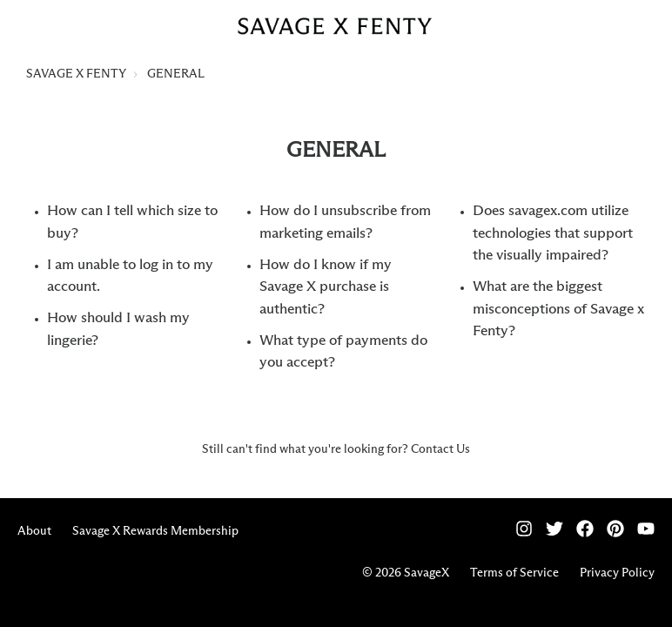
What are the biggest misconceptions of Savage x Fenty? (558, 309)
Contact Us (440, 449)
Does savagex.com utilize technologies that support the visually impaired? (553, 233)
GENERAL (176, 74)
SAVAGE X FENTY (76, 74)
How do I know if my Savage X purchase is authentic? (326, 287)
